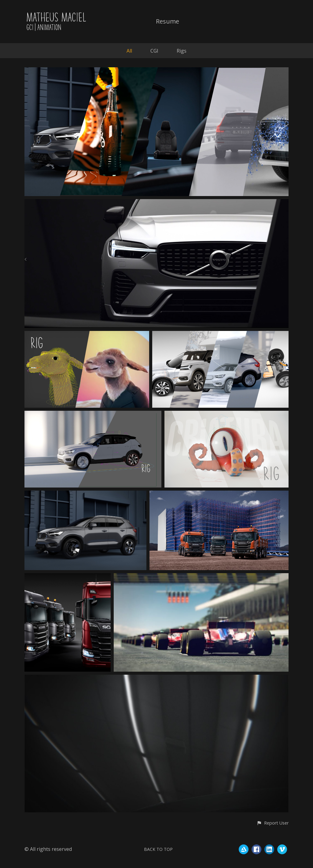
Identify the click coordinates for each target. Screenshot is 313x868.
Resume (168, 22)
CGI (154, 51)
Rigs (182, 51)
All (129, 51)
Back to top (158, 849)
